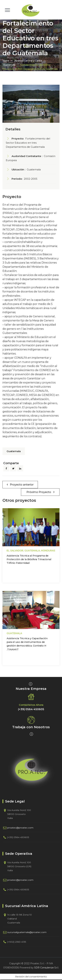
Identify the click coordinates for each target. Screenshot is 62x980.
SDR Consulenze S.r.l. (46, 968)
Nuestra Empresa (31, 689)
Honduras (48, 551)
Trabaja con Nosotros (31, 727)
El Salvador (15, 551)
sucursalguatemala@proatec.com (27, 932)
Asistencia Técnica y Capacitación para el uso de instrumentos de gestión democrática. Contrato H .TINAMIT (27, 644)
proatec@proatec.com (20, 828)
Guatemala (14, 451)
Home (6, 61)
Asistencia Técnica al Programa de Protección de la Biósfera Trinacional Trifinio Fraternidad (29, 559)
